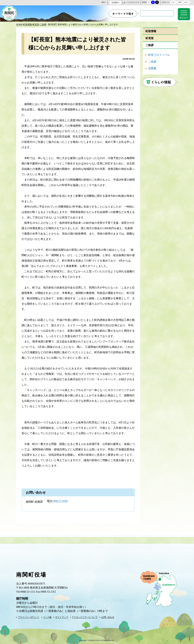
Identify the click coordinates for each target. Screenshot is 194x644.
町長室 (36, 24)
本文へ (104, 2)
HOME (19, 24)
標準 (180, 2)
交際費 (152, 68)
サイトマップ (62, 617)
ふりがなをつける (133, 2)
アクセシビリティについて (85, 617)
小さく (174, 2)
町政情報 (27, 24)
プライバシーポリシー (29, 617)
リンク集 (47, 617)
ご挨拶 (43, 24)
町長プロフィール (159, 55)
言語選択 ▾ (115, 3)
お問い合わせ (108, 617)
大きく (186, 2)
